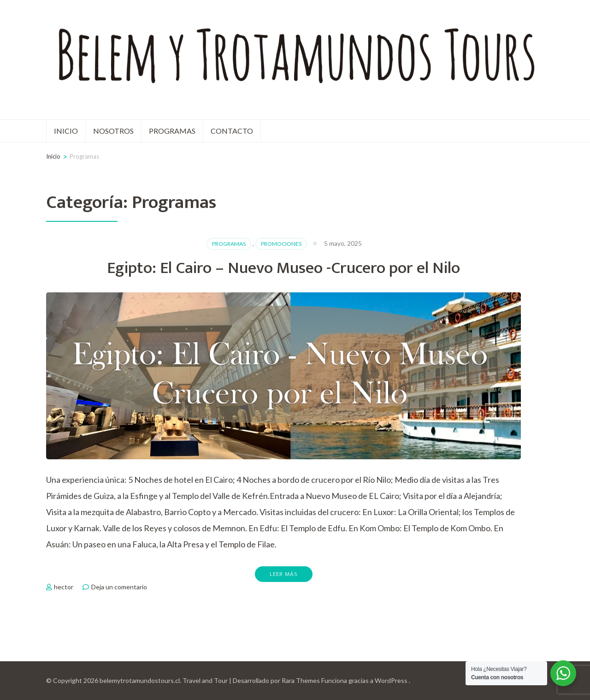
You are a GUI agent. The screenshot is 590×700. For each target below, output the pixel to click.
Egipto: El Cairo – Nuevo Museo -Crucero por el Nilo (283, 268)
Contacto (232, 131)
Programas (172, 131)
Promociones (281, 244)
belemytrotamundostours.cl (140, 680)
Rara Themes (301, 680)
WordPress (391, 680)
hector (64, 587)
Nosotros (113, 131)
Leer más (284, 574)
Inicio (66, 131)
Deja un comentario (119, 587)
